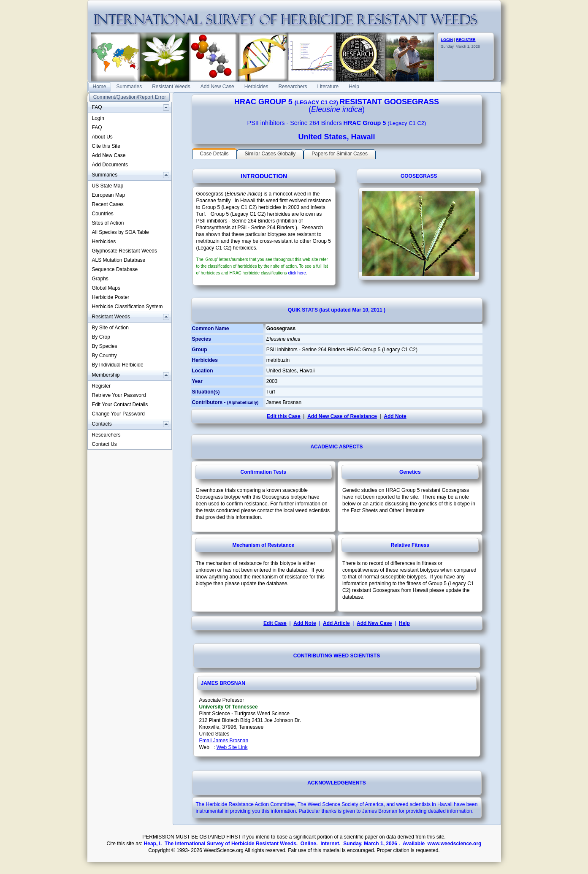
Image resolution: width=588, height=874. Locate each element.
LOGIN (447, 40)
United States (322, 137)
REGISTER (466, 40)
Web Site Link (232, 747)
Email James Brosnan (224, 741)
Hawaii (363, 137)
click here (297, 273)
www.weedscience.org (455, 844)
